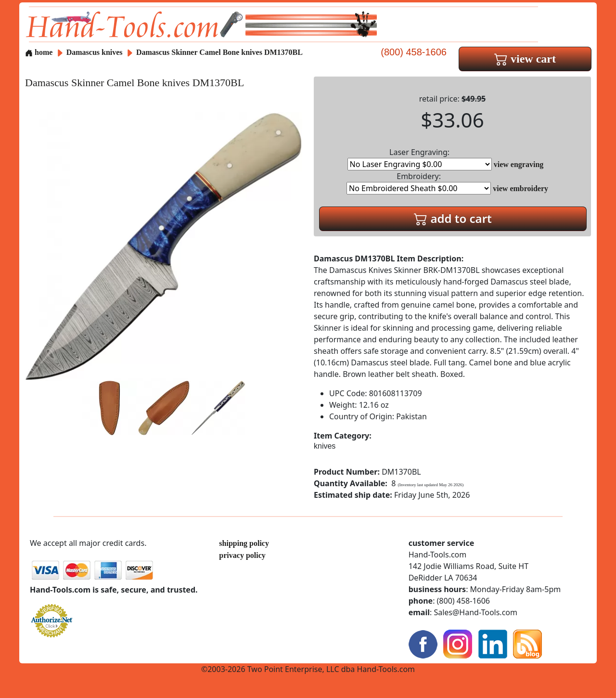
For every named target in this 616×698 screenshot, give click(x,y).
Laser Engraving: (420, 159)
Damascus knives (95, 52)
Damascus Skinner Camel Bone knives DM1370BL (219, 52)
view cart (525, 59)
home (39, 52)
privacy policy (242, 555)
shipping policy (244, 543)
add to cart (453, 218)
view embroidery (520, 188)
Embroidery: (419, 183)
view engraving (519, 164)
